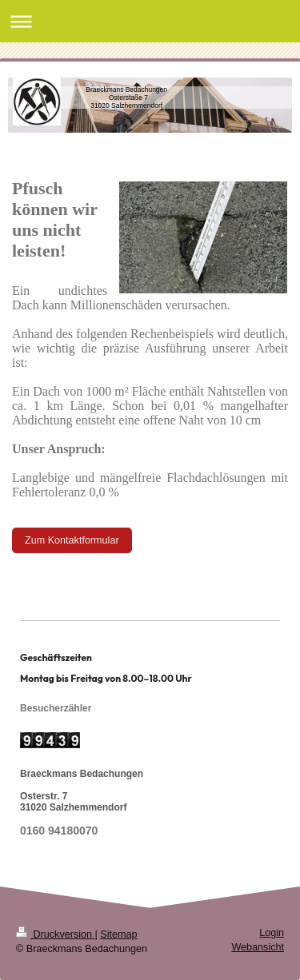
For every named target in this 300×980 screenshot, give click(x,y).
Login (272, 933)
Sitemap (118, 934)
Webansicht (258, 947)
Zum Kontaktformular (72, 540)
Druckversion (55, 934)
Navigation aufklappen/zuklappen (150, 21)
